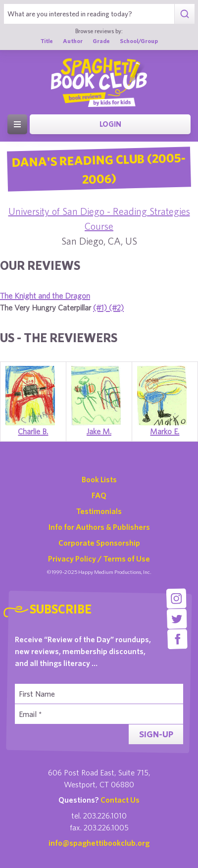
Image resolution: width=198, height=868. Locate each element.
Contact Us (120, 800)
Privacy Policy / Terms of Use (99, 559)
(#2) (116, 307)
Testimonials (99, 511)
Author (73, 41)
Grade (101, 41)
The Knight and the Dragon (45, 296)
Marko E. (165, 431)
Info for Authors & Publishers (99, 527)
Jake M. (99, 431)
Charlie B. (33, 431)
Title (47, 41)
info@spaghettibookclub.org (99, 843)
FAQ (99, 495)
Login (110, 124)
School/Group (139, 41)
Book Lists (99, 479)
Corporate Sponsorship (99, 543)
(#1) (101, 307)
